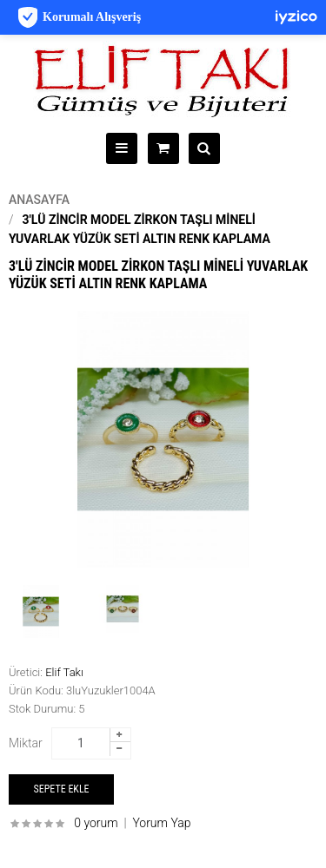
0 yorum (96, 823)
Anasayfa (39, 200)
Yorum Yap (161, 823)
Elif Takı (64, 672)
